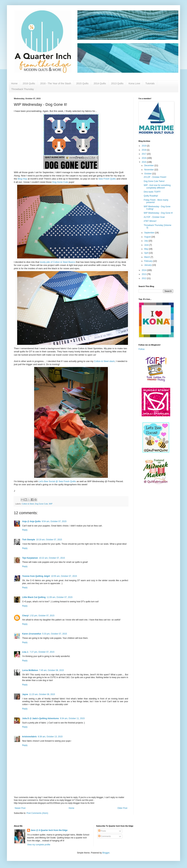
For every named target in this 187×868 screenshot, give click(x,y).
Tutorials (150, 83)
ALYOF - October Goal (154, 217)
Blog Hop (22, 179)
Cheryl (25, 616)
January (148, 265)
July (146, 241)
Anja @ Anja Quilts (31, 521)
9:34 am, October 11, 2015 (72, 718)
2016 (144, 158)
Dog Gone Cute (60, 182)
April (147, 253)
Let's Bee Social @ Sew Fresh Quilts (57, 481)
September (150, 233)
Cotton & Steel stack (104, 361)
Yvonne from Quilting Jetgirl (36, 576)
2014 (144, 270)
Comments (104, 836)
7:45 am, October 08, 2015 (52, 670)
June (147, 245)
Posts (102, 831)
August (148, 237)
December (149, 165)
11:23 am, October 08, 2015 (42, 694)
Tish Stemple (29, 540)
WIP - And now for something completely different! (157, 186)
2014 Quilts (100, 83)
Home (14, 83)
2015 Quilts (82, 83)
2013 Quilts (117, 83)
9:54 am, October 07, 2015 (54, 521)
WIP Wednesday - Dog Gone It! (158, 213)
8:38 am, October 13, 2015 (50, 737)
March (147, 257)
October (148, 174)
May (146, 249)
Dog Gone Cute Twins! (154, 181)
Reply (25, 530)
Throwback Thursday (23, 89)
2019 (144, 146)
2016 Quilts (29, 83)
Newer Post (20, 808)
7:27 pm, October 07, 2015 (42, 652)
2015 (144, 162)
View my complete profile (39, 845)
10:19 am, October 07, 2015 (49, 540)
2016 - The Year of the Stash (56, 83)
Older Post (122, 808)
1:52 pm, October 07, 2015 (42, 616)
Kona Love (134, 83)
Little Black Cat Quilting (34, 597)
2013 (144, 274)
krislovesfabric (30, 737)
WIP (51, 504)
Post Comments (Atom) (37, 813)
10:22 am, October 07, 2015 (52, 558)
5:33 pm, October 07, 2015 (55, 634)
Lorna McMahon (30, 670)
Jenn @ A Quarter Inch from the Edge (49, 830)
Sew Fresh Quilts (107, 179)
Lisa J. (25, 652)
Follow (142, 349)
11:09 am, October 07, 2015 (59, 597)
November (149, 170)
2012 (144, 278)
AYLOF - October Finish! (155, 177)
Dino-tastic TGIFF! (152, 192)
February (149, 261)
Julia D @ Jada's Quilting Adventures (41, 718)
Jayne (25, 694)
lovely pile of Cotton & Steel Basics (57, 262)
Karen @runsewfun (32, 634)
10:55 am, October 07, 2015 (64, 576)
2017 (144, 154)
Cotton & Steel (28, 504)
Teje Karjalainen (30, 558)
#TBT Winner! (150, 221)
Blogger (106, 853)
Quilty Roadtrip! (151, 196)
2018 (144, 150)
